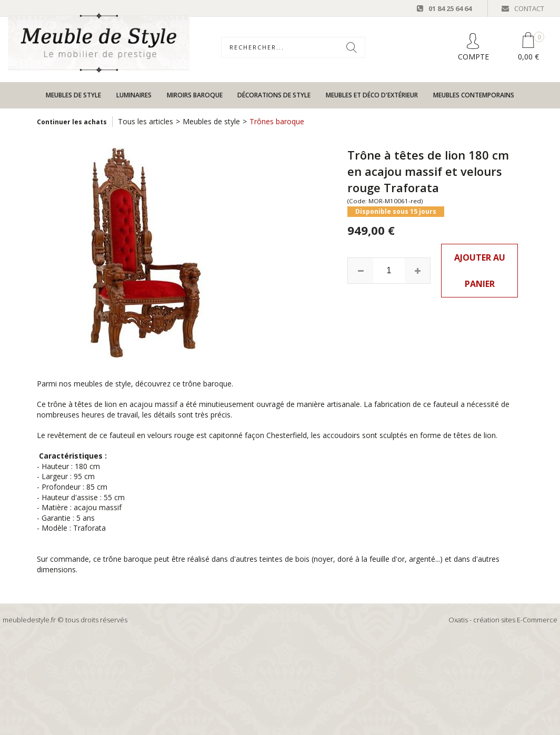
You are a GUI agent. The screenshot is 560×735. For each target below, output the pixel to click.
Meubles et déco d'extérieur (372, 95)
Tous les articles (146, 121)
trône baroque (207, 384)
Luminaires (134, 95)
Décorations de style (274, 95)
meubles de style (102, 384)
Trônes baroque (277, 121)
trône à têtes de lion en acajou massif (113, 404)
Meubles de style (73, 95)
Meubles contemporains (474, 95)
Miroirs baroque (195, 95)
